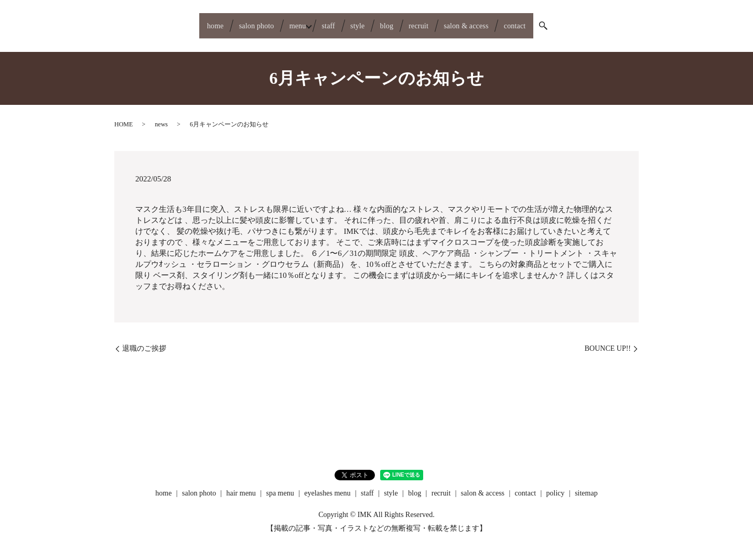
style (357, 21)
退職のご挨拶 (144, 340)
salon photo (226, 21)
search (589, 22)
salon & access (494, 21)
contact (555, 21)
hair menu (241, 485)
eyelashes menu (327, 485)
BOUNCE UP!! (608, 340)
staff (319, 21)
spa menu (280, 485)
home (174, 21)
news (161, 116)
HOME (123, 116)
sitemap (586, 485)
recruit (435, 21)
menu (277, 21)
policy (556, 485)
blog (394, 21)
